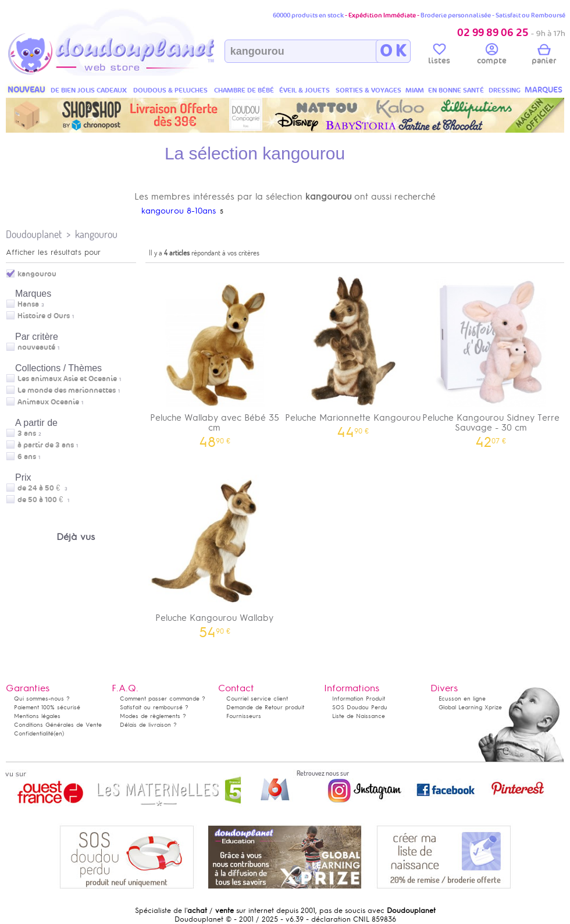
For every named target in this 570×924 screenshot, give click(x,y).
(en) (59, 733)
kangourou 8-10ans (179, 211)
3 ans (27, 433)
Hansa (28, 304)
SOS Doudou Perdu (360, 707)
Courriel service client (257, 699)
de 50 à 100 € (43, 500)
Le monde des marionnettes (67, 390)
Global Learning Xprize (470, 707)
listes (439, 56)
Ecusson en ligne (462, 699)
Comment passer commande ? (163, 699)
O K (393, 51)
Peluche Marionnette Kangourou (353, 352)
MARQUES (544, 90)
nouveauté (36, 347)
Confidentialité (34, 733)
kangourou (96, 234)
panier (544, 56)
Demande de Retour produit (265, 707)
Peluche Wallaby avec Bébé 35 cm (215, 357)
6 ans (27, 457)
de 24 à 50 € (42, 488)
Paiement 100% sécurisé (47, 707)
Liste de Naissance (359, 716)
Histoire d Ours (44, 316)
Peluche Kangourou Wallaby (215, 552)
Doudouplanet (34, 234)
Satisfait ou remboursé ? (154, 707)
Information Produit (359, 699)
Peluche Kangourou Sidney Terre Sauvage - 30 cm (491, 357)
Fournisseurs (244, 716)
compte (492, 56)
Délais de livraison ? (148, 725)
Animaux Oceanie (48, 402)
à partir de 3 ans (46, 445)
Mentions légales (37, 716)
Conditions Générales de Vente (58, 725)
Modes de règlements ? (153, 716)
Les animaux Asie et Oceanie (67, 379)
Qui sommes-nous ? (42, 699)
